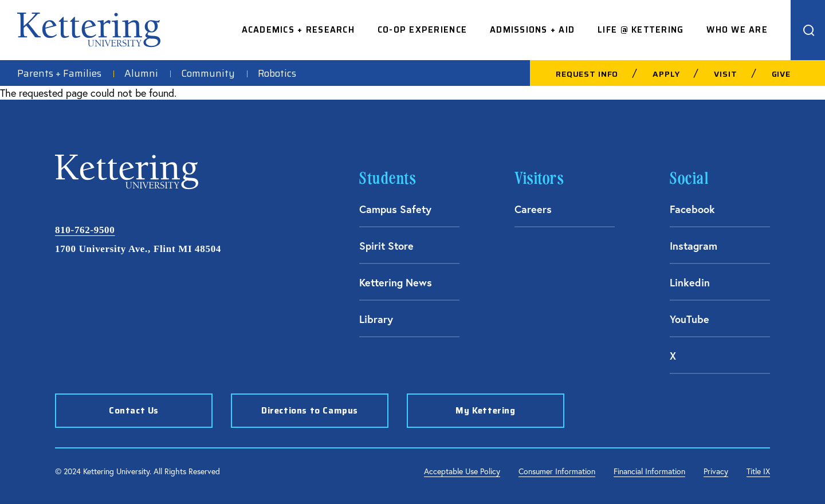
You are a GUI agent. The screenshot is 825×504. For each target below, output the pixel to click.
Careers (533, 209)
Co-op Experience (422, 30)
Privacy (716, 471)
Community (208, 73)
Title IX (758, 471)
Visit (725, 74)
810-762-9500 (85, 230)
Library (376, 319)
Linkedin (690, 282)
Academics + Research (298, 30)
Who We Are (737, 30)
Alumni (141, 73)
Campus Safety (395, 209)
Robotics (277, 73)
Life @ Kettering (641, 30)
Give (781, 74)
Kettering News (396, 282)
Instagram (694, 246)
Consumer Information (557, 471)
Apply (666, 74)
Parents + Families (59, 73)
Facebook (692, 209)
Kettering (89, 30)
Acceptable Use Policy (462, 471)
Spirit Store (386, 246)
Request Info (587, 74)
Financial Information (649, 471)
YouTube (690, 319)
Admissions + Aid (532, 30)
